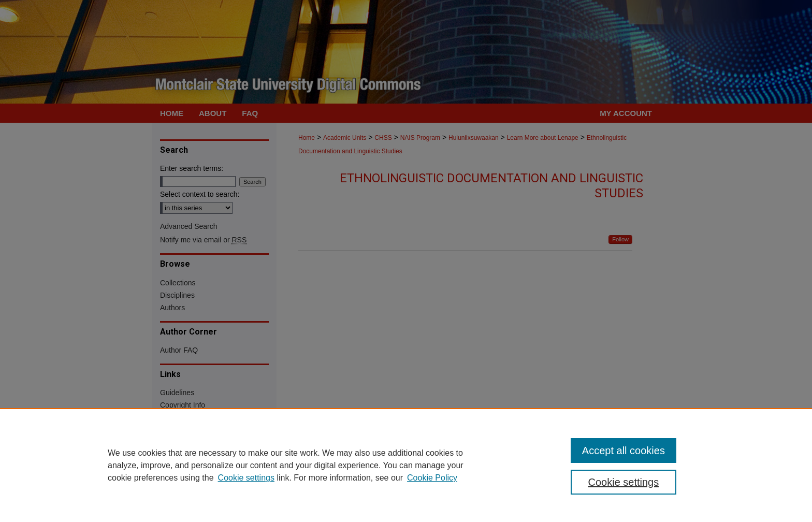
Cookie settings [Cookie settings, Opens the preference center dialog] (624, 482)
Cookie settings (246, 478)
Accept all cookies (624, 451)
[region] (406, 465)
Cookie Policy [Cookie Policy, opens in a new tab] (432, 478)
